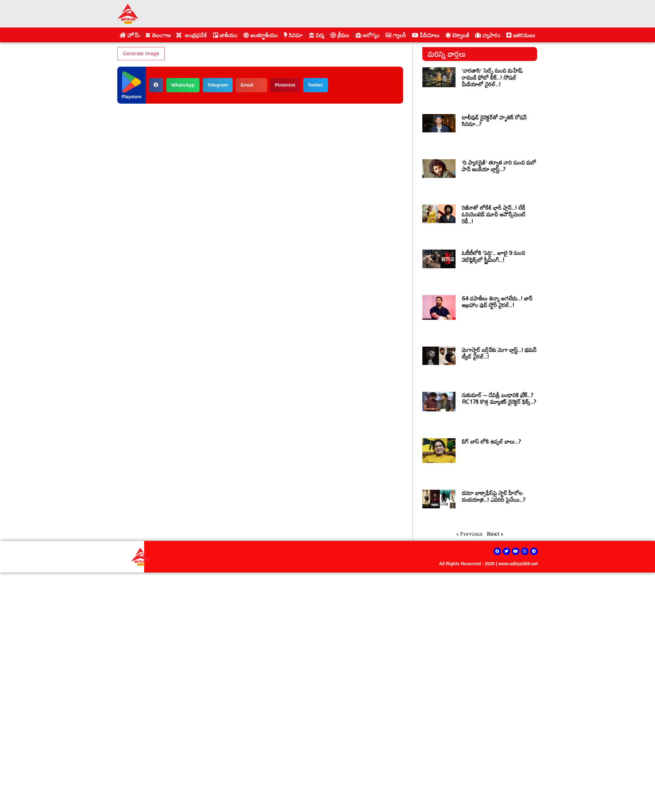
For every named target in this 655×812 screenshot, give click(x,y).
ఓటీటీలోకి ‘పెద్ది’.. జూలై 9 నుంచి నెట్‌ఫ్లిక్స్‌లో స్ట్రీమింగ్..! (493, 256)
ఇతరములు (521, 35)
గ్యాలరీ (396, 35)
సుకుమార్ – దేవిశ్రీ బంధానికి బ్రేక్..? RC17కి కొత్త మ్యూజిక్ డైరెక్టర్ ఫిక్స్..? (499, 398)
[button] (156, 85)
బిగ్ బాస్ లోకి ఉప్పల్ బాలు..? (491, 441)
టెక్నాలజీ (458, 35)
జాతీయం (225, 35)
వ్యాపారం (488, 35)
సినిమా (293, 35)
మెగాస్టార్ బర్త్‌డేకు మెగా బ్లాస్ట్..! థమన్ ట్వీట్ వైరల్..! (499, 353)
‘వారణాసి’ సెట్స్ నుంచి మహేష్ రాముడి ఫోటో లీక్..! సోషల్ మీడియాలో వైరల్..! (492, 77)
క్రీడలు (340, 35)
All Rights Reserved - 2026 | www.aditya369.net (488, 564)
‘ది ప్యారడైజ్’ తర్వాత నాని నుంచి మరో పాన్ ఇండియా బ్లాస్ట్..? (499, 166)
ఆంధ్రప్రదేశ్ (192, 35)
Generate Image (141, 54)
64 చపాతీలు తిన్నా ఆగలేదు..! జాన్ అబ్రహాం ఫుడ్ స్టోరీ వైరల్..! (497, 302)
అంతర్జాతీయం (261, 35)
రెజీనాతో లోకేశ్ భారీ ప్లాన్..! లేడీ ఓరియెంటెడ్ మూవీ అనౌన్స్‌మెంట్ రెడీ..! (494, 214)
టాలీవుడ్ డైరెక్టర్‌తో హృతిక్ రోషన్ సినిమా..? (494, 121)
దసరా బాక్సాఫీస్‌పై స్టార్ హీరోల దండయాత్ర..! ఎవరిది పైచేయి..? (494, 496)
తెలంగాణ (158, 35)
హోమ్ (129, 35)
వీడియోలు (426, 35)
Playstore (132, 97)
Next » (495, 534)
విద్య (316, 35)
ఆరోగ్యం (368, 35)
